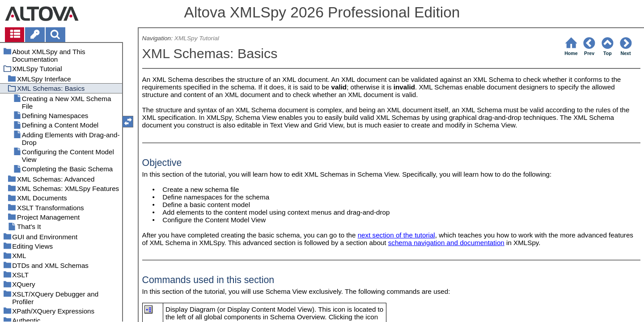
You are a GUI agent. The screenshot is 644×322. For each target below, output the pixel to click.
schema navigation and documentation (446, 243)
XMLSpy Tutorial (197, 38)
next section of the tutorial (396, 235)
